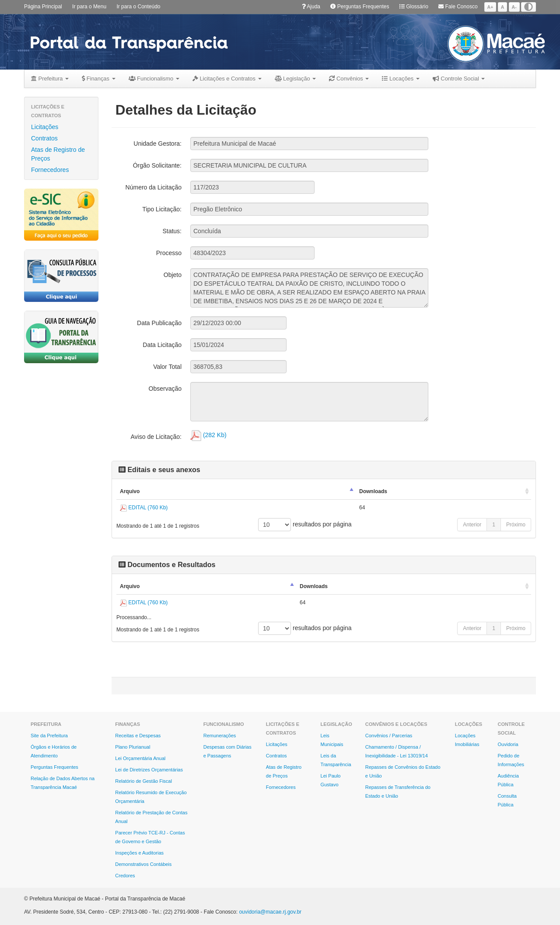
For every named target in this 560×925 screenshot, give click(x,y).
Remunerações (220, 736)
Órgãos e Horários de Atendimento (54, 751)
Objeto (173, 275)
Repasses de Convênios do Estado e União (403, 771)
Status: (172, 231)
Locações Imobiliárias (467, 740)
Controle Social (459, 79)
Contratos (44, 138)
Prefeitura (50, 79)
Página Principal (43, 7)
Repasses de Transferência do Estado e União (398, 792)
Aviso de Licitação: (156, 437)
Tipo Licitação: (162, 209)
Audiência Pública (508, 780)
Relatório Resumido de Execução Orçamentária (151, 797)
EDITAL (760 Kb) (144, 508)
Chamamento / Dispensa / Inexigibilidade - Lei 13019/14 (397, 751)
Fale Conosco (458, 7)
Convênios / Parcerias (389, 736)
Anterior (472, 525)
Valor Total (167, 367)
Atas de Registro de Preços (58, 154)
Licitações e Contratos (227, 79)
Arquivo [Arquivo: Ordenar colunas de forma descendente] (130, 491)
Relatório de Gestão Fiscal (143, 781)
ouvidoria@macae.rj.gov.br (270, 912)
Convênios (349, 79)
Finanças (98, 79)
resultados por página (305, 525)
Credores (125, 876)
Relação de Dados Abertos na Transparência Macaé (63, 783)
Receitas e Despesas (138, 736)
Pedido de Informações (511, 760)
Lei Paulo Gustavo (331, 780)
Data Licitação (162, 345)
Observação (165, 389)
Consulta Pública (507, 800)
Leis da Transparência (336, 760)
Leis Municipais (332, 740)
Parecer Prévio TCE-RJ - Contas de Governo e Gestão (150, 837)
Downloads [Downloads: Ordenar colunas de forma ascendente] (373, 491)
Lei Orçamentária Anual (140, 758)
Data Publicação (159, 323)
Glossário (414, 7)
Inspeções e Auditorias (139, 853)
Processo (169, 253)
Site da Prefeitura (49, 736)
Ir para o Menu (89, 7)
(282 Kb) (208, 435)
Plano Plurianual (133, 747)
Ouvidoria (508, 744)
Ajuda (311, 7)
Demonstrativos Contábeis (143, 864)
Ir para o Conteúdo (138, 7)
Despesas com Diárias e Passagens (227, 751)
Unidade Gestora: (157, 144)
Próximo (516, 525)
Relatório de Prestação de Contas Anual (151, 817)
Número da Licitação (154, 187)
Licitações (45, 127)
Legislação (296, 79)
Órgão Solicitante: (157, 165)
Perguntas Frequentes (360, 7)
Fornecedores (50, 170)
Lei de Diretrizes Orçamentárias (149, 770)
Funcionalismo (154, 79)
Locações (401, 79)
